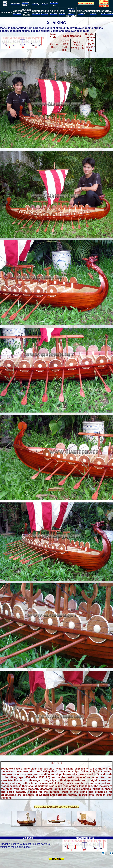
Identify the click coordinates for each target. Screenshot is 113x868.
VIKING (59, 23)
